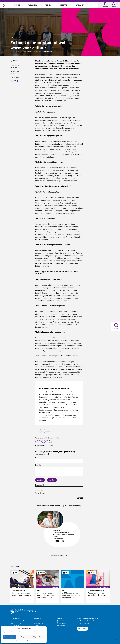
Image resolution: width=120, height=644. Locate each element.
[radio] (37, 442)
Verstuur (40, 480)
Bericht (59, 470)
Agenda (48, 5)
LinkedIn (61, 621)
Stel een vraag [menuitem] (39, 621)
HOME (13, 38)
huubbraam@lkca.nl (58, 539)
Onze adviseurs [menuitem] (39, 623)
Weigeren (24, 637)
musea (47, 431)
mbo (39, 431)
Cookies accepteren (9, 637)
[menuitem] (17, 5)
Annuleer (52, 480)
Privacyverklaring (27, 641)
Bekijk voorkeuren (38, 637)
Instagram (61, 623)
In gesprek (64, 5)
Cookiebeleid (19, 641)
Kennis (17, 5)
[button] (44, 629)
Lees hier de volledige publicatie (51, 408)
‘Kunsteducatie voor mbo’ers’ (65, 410)
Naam (59, 460)
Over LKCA (80, 5)
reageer (80, 498)
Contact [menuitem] (36, 626)
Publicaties (33, 5)
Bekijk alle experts (59, 555)
